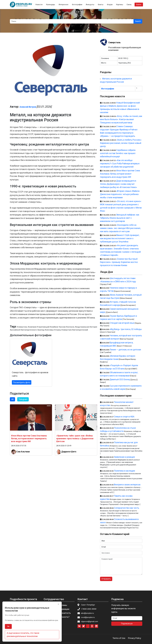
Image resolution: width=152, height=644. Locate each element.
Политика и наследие (124, 471)
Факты (101, 5)
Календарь (51, 5)
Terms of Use (119, 638)
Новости (39, 5)
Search (138, 21)
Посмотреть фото (22, 382)
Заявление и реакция (124, 457)
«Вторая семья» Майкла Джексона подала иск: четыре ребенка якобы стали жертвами (120, 194)
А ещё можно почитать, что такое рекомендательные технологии (23, 635)
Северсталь (114, 42)
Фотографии (77, 5)
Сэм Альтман (23, 452)
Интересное (63, 5)
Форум (110, 5)
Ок (8, 626)
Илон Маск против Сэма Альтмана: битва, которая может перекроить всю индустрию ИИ (29, 438)
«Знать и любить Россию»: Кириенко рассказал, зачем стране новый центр (121, 143)
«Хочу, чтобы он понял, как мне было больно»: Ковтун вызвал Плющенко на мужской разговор (121, 119)
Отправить (106, 579)
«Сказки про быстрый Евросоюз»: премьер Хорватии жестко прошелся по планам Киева (119, 262)
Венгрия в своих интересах (127, 485)
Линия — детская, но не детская (125, 350)
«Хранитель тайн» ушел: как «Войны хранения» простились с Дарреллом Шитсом (75, 438)
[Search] (72, 21)
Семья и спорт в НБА (124, 417)
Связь (129, 5)
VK (12, 399)
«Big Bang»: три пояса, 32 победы (126, 329)
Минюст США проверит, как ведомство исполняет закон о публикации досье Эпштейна (120, 238)
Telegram (23, 399)
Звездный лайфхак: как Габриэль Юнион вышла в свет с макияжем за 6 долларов (120, 218)
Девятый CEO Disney (120, 379)
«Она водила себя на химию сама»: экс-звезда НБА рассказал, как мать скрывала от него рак (120, 228)
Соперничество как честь (126, 508)
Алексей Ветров (28, 107)
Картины (120, 5)
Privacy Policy (135, 638)
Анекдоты (90, 5)
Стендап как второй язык (122, 323)
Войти (139, 5)
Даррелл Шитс (69, 452)
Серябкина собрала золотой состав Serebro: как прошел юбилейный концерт (118, 153)
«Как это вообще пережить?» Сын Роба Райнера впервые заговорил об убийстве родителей (120, 163)
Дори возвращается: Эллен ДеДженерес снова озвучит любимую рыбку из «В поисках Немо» (118, 184)
